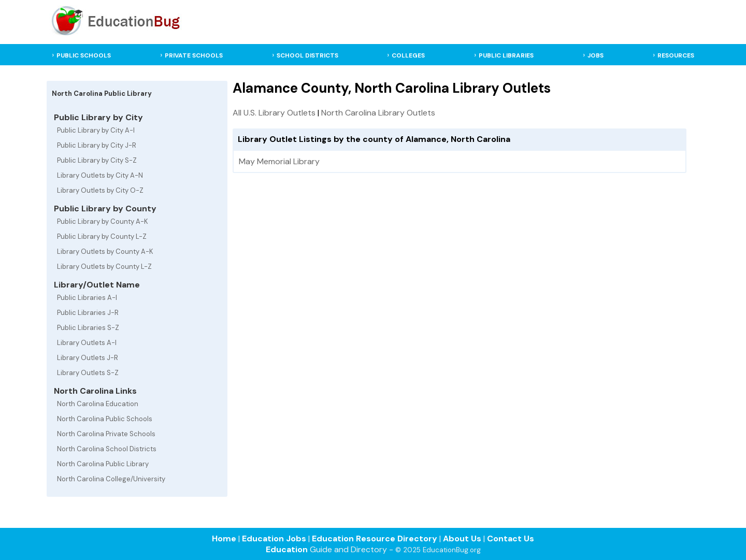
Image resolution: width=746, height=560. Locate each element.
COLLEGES (408, 55)
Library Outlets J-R (88, 358)
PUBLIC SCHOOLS (84, 55)
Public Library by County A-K (103, 221)
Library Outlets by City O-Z (100, 190)
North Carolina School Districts (107, 449)
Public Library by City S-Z (97, 160)
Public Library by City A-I (96, 130)
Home (224, 539)
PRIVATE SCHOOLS (194, 55)
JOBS (596, 55)
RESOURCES (676, 55)
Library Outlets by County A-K (105, 252)
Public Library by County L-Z (102, 236)
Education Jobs (274, 539)
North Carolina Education (98, 404)
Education (287, 549)
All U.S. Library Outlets (274, 113)
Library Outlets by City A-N (100, 175)
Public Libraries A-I (87, 298)
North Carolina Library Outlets (378, 113)
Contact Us (511, 539)
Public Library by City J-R (97, 145)
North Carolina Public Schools (105, 419)
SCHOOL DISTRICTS (307, 55)
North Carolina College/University (111, 479)
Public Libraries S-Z (88, 328)
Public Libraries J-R (88, 313)
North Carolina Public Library (103, 464)
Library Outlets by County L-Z (104, 267)
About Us (462, 539)
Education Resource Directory (375, 539)
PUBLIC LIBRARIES (506, 55)
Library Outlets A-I (87, 343)
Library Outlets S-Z (88, 373)
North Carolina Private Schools (106, 434)
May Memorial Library (279, 161)
